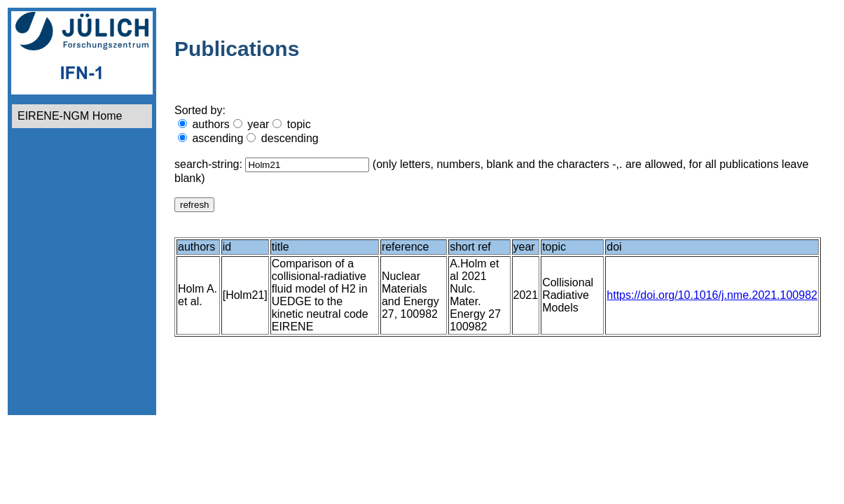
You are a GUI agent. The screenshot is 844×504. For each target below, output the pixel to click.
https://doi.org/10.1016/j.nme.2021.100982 (712, 295)
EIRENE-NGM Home (70, 116)
